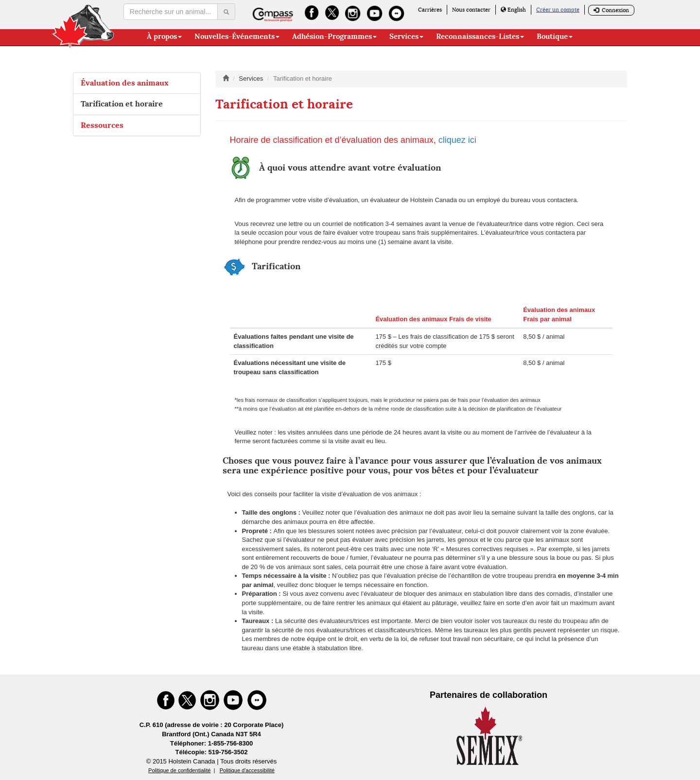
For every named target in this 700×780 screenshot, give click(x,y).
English (513, 10)
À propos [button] (164, 36)
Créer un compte (558, 10)
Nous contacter (471, 10)
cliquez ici (457, 140)
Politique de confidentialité (179, 770)
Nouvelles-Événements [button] (237, 36)
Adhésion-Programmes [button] (334, 36)
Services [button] (406, 36)
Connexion (611, 10)
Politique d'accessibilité (247, 770)
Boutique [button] (555, 36)
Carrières (430, 10)
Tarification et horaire (122, 104)
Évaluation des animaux (125, 83)
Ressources (102, 125)
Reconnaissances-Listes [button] (480, 36)
